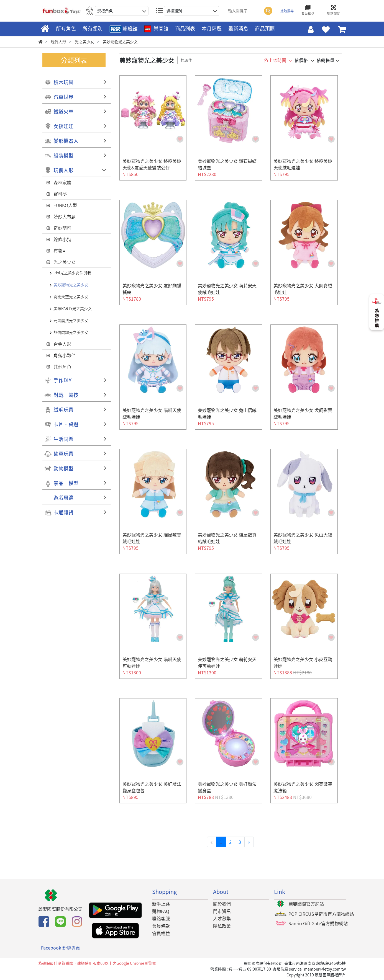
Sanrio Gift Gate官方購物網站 (318, 923)
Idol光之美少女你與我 (72, 273)
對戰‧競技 (66, 395)
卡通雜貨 (63, 512)
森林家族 (62, 182)
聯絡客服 (161, 918)
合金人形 (62, 344)
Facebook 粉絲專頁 (61, 948)
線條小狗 (62, 239)
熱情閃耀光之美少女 (71, 332)
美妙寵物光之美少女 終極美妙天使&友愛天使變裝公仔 (152, 164)
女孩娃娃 (63, 126)
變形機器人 (66, 141)
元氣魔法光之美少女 (71, 320)
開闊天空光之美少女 (71, 296)
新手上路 (161, 904)
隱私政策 (222, 926)
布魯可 (60, 251)
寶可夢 (60, 194)
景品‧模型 (66, 483)
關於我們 (222, 904)
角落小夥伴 (65, 355)
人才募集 (222, 918)
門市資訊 (222, 911)
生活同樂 (63, 439)
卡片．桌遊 (66, 424)
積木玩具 (63, 82)
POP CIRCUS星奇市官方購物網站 (321, 914)
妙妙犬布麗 (65, 216)
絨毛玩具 (63, 410)
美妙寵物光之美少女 (71, 285)
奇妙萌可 (62, 228)
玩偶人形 (63, 170)
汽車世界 (63, 97)
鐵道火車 (63, 111)
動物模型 (63, 468)
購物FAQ (161, 911)
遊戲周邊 (63, 498)
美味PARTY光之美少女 (73, 308)
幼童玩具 (63, 454)
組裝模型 (63, 155)
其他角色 (62, 367)
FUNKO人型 (65, 205)
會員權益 (161, 933)
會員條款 (161, 926)
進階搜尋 (287, 11)
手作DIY (62, 380)
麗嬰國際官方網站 (306, 904)
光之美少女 (65, 262)
